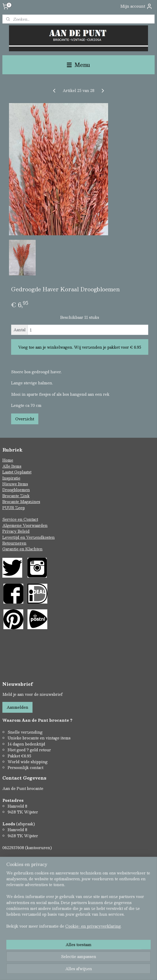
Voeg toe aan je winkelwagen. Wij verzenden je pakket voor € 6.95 (80, 347)
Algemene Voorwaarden (25, 525)
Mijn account (136, 6)
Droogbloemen (16, 490)
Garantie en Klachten (22, 549)
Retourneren (14, 543)
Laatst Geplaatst (17, 472)
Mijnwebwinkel (134, 970)
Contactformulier (19, 859)
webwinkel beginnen (87, 970)
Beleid (24, 531)
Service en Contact (20, 519)
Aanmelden (17, 707)
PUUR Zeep (14, 508)
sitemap (57, 970)
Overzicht (25, 419)
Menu (78, 65)
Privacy (10, 531)
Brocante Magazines (21, 501)
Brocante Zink (16, 496)
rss (67, 970)
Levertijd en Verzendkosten (29, 537)
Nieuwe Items (15, 484)
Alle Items (12, 466)
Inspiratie (11, 478)
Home (8, 460)
